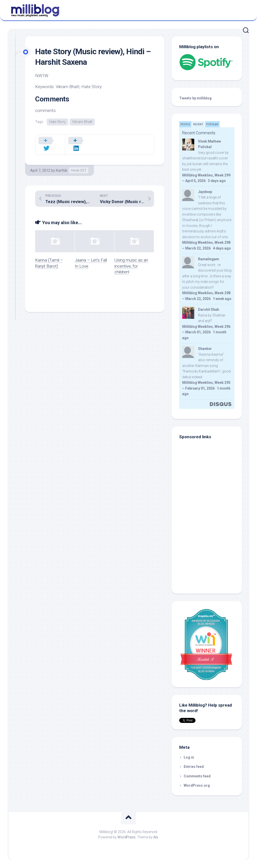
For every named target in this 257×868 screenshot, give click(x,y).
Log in (189, 757)
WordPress (126, 837)
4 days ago (222, 248)
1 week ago (222, 299)
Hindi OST (79, 164)
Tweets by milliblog (195, 98)
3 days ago (217, 181)
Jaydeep (205, 192)
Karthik (62, 164)
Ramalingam (209, 259)
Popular (212, 124)
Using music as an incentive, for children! (131, 259)
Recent (198, 124)
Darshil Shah (209, 309)
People (185, 124)
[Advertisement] (211, 552)
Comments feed (197, 776)
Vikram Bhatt (82, 122)
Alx (156, 837)
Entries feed (194, 767)
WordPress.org (197, 785)
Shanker (205, 349)
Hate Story (57, 122)
